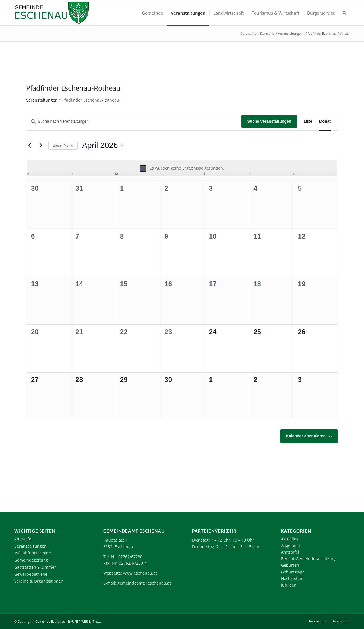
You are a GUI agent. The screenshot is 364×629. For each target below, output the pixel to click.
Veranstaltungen (42, 100)
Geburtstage (293, 572)
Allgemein (290, 545)
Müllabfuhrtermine (33, 553)
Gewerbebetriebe (31, 574)
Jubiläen (289, 585)
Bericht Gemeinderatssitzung (309, 559)
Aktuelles (290, 539)
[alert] (182, 168)
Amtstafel (23, 539)
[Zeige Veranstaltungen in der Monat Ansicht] (325, 121)
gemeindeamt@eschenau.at (144, 583)
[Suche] (344, 13)
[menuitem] (153, 13)
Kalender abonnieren (306, 436)
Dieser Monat (63, 145)
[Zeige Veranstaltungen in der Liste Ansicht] (308, 121)
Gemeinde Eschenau (50, 621)
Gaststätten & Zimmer (35, 567)
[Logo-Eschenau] (51, 13)
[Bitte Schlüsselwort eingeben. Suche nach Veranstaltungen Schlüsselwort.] (134, 121)
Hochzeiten (292, 578)
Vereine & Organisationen (39, 581)
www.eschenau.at (140, 573)
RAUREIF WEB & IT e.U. (84, 621)
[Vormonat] (30, 145)
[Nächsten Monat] (41, 145)
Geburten (290, 565)
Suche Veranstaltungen (269, 121)
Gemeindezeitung (31, 560)
